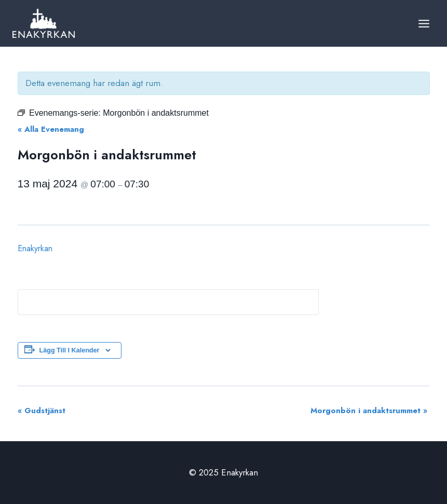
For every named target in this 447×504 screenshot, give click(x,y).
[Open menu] (424, 23)
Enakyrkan (35, 248)
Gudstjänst (42, 411)
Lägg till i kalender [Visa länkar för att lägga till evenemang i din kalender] (70, 350)
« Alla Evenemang (51, 129)
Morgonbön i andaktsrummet (369, 411)
